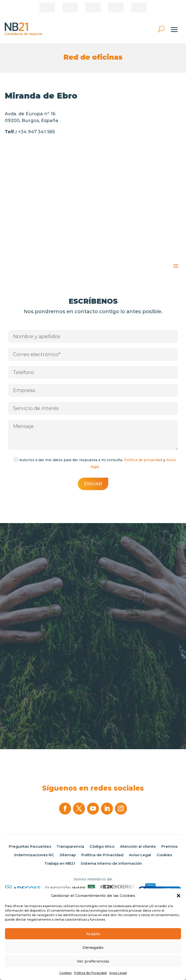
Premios (169, 846)
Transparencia (70, 846)
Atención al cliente (138, 846)
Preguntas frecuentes (30, 846)
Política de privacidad (143, 460)
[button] (179, 896)
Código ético (102, 846)
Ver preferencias (93, 961)
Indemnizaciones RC (34, 855)
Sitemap (68, 855)
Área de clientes (70, 7)
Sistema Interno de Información (111, 863)
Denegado (93, 947)
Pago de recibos (93, 7)
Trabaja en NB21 (60, 863)
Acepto (93, 934)
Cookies (65, 973)
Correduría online (116, 7)
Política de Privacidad (90, 973)
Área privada (139, 7)
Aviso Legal (118, 973)
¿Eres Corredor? (47, 7)
